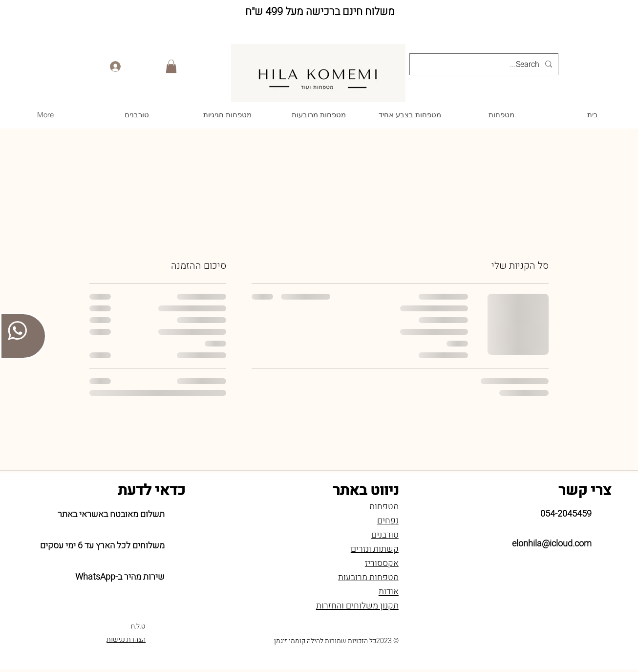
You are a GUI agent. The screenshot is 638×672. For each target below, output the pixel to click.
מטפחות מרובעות (368, 577)
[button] (171, 66)
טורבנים (385, 535)
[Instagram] (532, 640)
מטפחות (384, 507)
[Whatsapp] (512, 640)
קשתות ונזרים (375, 549)
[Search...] (485, 65)
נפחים (388, 521)
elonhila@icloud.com (552, 544)
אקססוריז (382, 563)
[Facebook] (552, 640)
